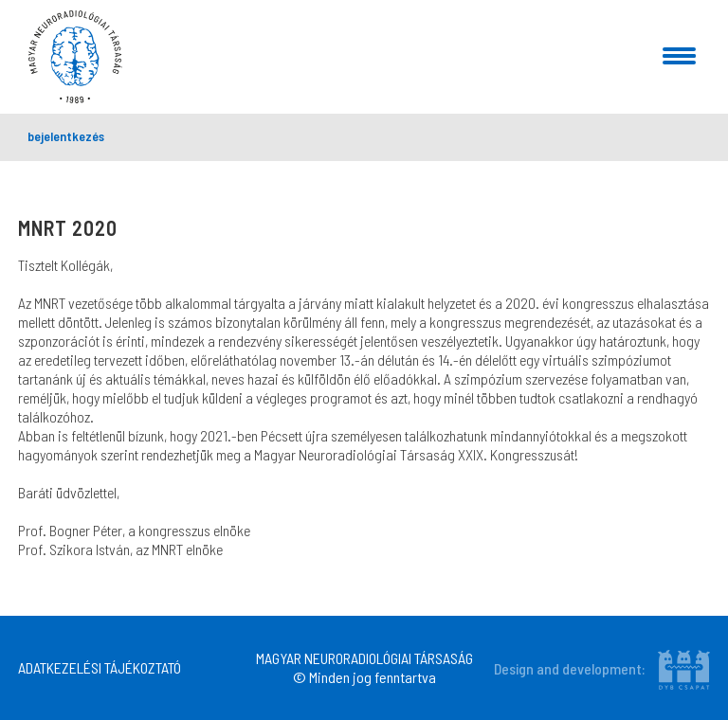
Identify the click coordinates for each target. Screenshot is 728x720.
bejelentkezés (66, 136)
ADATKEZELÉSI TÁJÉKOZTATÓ (100, 667)
